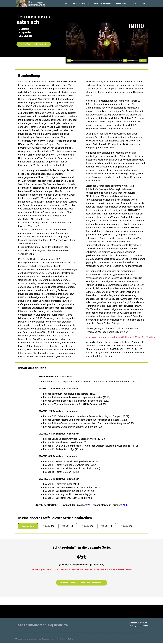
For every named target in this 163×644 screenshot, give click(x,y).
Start (65, 3)
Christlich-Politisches (81, 3)
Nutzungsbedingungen (138, 626)
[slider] (95, 60)
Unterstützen (121, 3)
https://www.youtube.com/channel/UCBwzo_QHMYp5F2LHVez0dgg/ (121, 337)
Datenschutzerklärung (138, 623)
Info (144, 3)
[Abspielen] (69, 60)
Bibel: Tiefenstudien (103, 3)
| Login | (134, 3)
